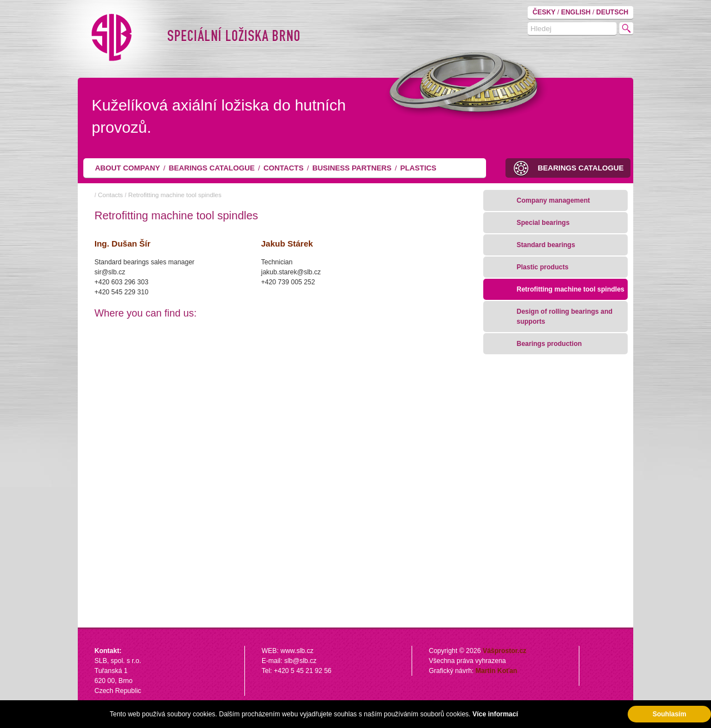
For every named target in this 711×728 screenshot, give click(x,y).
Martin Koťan (496, 671)
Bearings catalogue (212, 168)
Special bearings (543, 223)
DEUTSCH (612, 12)
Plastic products (542, 267)
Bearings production (549, 344)
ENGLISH (577, 12)
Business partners (352, 168)
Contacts (283, 168)
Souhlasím (670, 714)
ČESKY (545, 12)
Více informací (495, 714)
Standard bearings (546, 245)
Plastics (418, 168)
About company (127, 168)
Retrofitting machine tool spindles (175, 195)
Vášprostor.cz (505, 651)
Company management (553, 200)
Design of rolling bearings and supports (565, 317)
